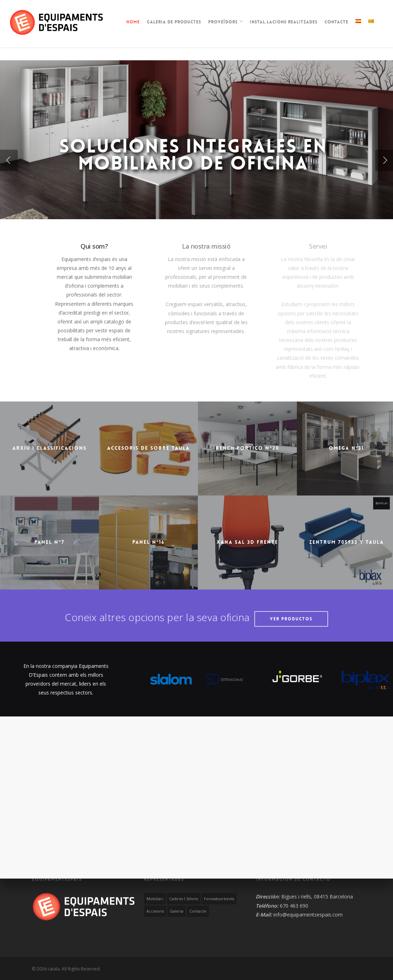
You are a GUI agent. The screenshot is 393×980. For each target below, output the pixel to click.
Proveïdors (226, 23)
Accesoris (155, 911)
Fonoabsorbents (219, 899)
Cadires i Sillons (184, 899)
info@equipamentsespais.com (308, 915)
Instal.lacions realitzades (284, 22)
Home (133, 22)
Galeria (177, 911)
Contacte (336, 22)
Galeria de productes (174, 22)
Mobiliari (155, 899)
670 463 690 (294, 906)
